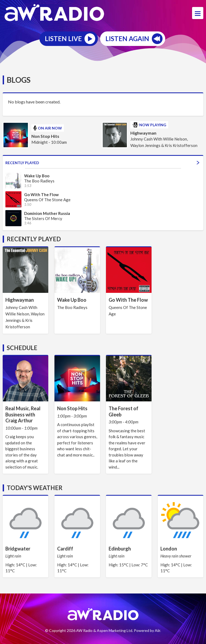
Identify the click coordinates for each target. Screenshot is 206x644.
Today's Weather (35, 488)
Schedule (22, 348)
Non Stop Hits (45, 136)
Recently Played (102, 163)
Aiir (157, 630)
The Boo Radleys (72, 307)
